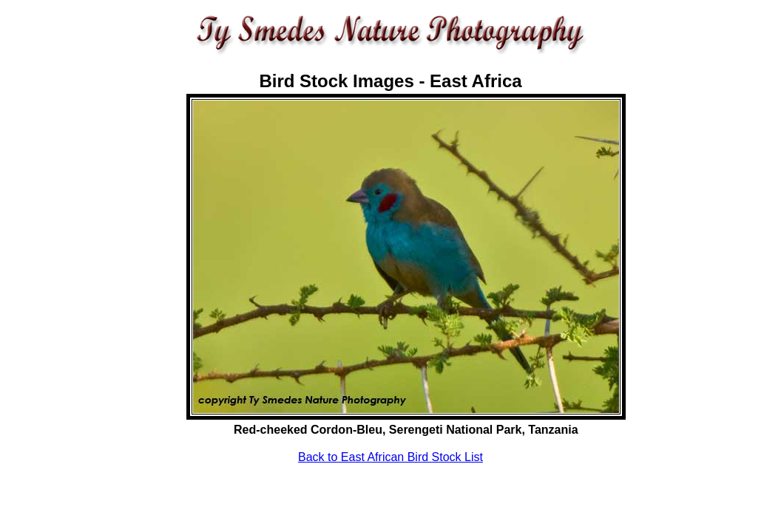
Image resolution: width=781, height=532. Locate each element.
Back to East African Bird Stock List (390, 457)
